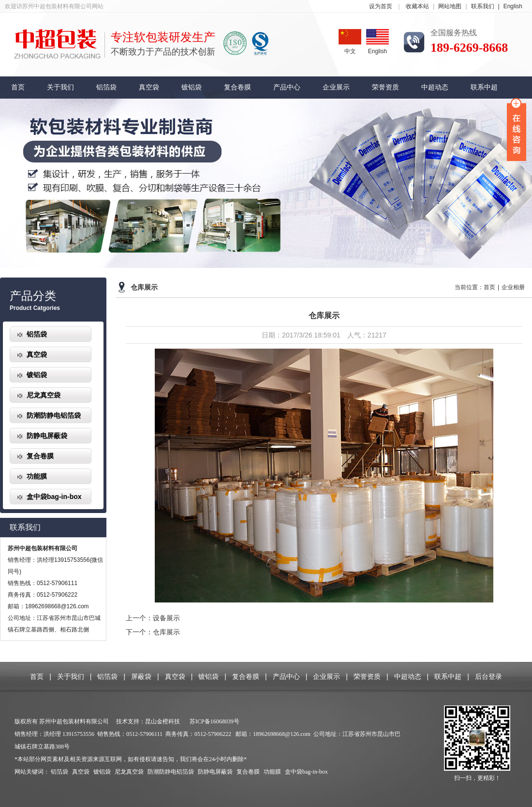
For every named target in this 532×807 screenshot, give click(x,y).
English (513, 6)
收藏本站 (417, 6)
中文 (350, 42)
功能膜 (37, 476)
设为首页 (381, 6)
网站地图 (450, 6)
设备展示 (166, 618)
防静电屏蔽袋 (47, 436)
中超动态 (435, 87)
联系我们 (487, 6)
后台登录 (488, 676)
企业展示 (336, 87)
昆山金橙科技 (163, 721)
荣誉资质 (385, 87)
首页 (18, 87)
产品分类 (33, 296)
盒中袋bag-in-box (54, 497)
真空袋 (149, 87)
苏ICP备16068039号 (214, 721)
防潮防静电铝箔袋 (54, 415)
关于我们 (60, 87)
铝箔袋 (106, 87)
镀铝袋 (192, 87)
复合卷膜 (237, 87)
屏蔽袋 (141, 676)
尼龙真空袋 (44, 395)
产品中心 (287, 87)
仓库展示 (144, 287)
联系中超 (484, 87)
